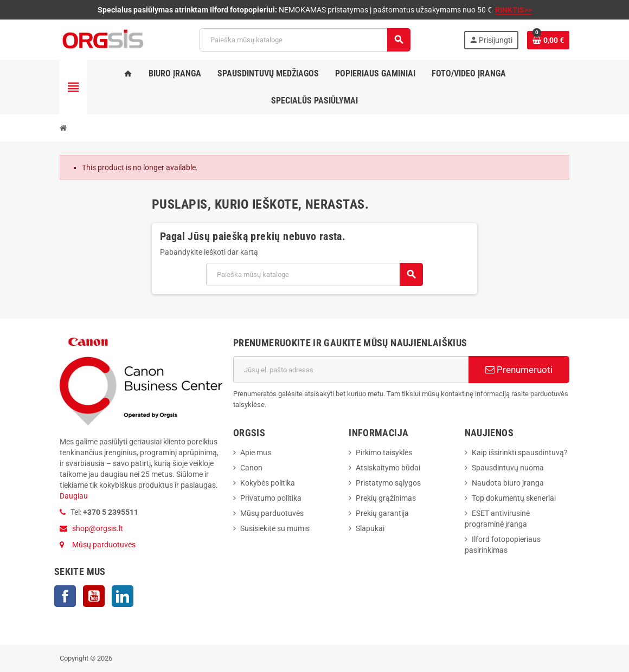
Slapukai (370, 528)
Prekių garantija (382, 513)
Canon (251, 468)
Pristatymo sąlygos (388, 483)
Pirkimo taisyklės (384, 453)
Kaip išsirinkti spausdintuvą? (520, 453)
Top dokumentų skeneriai (514, 498)
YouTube (94, 596)
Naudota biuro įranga (508, 483)
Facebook (65, 596)
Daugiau (74, 496)
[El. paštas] (351, 370)
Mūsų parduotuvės (104, 545)
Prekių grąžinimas (386, 498)
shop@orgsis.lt (98, 528)
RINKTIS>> (514, 10)
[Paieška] (305, 40)
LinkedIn (123, 596)
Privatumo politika (271, 498)
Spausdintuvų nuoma (508, 468)
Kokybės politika (268, 483)
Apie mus (256, 453)
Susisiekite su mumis (275, 528)
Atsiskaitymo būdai (388, 468)
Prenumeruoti (519, 370)
